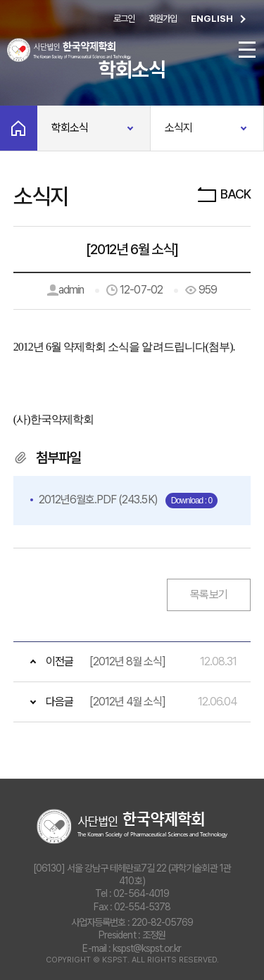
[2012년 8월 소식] (128, 661)
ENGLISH (220, 19)
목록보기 (209, 595)
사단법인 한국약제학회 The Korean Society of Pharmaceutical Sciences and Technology (132, 827)
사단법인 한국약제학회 (69, 50)
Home (19, 128)
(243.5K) (99, 500)
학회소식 (70, 128)
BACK (223, 194)
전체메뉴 (247, 50)
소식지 (178, 128)
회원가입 (163, 19)
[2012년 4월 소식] (128, 702)
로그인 (124, 19)
